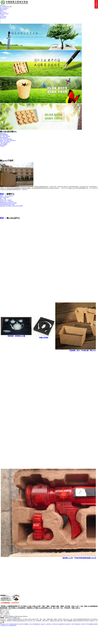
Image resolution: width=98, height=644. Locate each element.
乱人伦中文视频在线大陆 (11, 626)
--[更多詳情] (24, 190)
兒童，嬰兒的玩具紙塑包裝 (6, 139)
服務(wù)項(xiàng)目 (4, 14)
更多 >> (3, 194)
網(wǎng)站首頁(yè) (4, 8)
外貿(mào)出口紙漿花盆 (5, 142)
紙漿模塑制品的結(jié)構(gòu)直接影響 (8, 203)
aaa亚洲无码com (49, 624)
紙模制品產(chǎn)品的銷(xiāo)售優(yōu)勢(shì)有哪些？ (12, 206)
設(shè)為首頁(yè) (4, 7)
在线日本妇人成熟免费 (58, 624)
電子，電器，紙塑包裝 (5, 136)
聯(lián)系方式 (3, 18)
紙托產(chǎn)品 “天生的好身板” (7, 202)
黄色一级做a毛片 (42, 624)
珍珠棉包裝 (2, 146)
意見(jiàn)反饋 (3, 17)
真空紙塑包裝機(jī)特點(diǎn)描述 (7, 204)
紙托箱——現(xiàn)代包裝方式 (7, 196)
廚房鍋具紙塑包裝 (4, 138)
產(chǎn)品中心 (3, 12)
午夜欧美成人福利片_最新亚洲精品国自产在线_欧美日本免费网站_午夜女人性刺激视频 (19, 624)
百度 (18, 618)
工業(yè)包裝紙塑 (4, 143)
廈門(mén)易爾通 (13, 618)
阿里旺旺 (7, 618)
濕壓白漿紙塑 (3, 134)
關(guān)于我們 (3, 10)
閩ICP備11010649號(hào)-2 (90, 621)
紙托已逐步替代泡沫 (4, 197)
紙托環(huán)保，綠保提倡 (6, 200)
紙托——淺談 (3, 199)
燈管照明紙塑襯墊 (4, 135)
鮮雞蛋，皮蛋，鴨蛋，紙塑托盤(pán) (8, 140)
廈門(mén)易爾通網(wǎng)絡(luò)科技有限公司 (74, 621)
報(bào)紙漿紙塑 (3, 145)
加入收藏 (10, 7)
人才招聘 (2, 15)
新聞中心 (2, 11)
